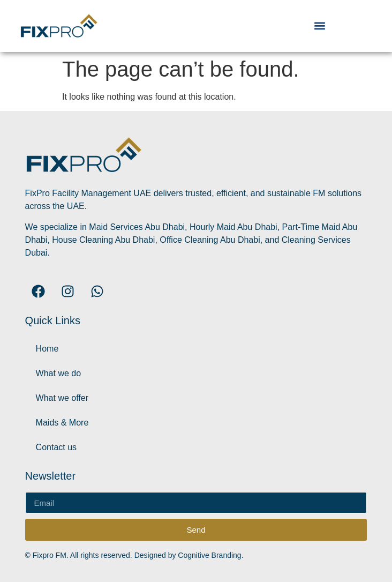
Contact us (56, 447)
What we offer (62, 398)
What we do (58, 373)
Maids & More (62, 423)
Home (47, 349)
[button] (319, 26)
